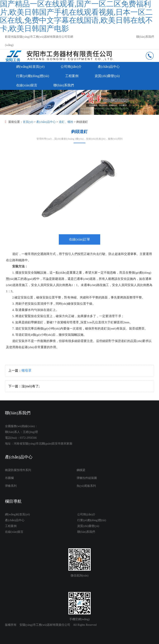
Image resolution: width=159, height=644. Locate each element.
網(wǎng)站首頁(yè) (30, 67)
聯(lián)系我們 (145, 37)
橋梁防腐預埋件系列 (18, 470)
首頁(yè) (28, 122)
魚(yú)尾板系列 (86, 486)
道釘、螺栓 (66, 122)
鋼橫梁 (81, 470)
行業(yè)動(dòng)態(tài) (33, 76)
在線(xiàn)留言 (27, 85)
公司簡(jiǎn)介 (71, 67)
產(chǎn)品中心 (109, 67)
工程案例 (72, 76)
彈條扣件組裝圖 (87, 478)
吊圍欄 (9, 478)
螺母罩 (26, 370)
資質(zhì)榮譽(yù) (107, 76)
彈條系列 (11, 486)
